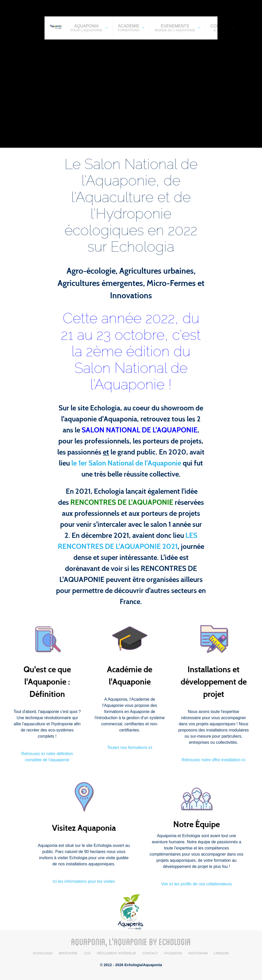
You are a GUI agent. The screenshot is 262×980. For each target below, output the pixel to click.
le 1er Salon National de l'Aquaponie (126, 463)
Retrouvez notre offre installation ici (214, 760)
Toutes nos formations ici (130, 748)
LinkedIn (221, 953)
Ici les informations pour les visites (84, 881)
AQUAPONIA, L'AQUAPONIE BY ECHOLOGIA (131, 942)
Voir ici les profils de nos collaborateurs (197, 884)
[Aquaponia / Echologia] (131, 912)
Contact (150, 953)
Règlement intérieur (117, 953)
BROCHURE (68, 953)
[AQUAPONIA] (55, 26)
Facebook (173, 953)
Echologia (43, 953)
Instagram (198, 953)
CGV (87, 953)
